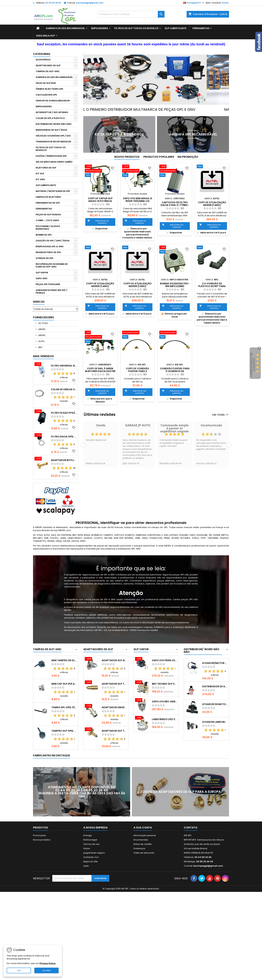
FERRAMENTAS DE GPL (48, 203)
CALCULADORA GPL (46, 95)
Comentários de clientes (253, 365)
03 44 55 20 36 (53, 3)
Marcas (39, 302)
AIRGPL (42, 329)
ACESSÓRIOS (43, 60)
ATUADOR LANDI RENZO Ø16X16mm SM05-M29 (215, 722)
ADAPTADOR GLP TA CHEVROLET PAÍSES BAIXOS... (114, 684)
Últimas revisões (100, 415)
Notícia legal (90, 840)
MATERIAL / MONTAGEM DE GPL (53, 191)
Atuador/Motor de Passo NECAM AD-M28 (215, 663)
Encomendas (141, 840)
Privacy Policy (48, 963)
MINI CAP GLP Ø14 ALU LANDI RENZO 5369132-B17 (64, 684)
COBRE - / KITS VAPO (47, 220)
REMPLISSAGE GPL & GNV (50, 246)
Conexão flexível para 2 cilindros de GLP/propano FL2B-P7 (175, 371)
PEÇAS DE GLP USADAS (48, 215)
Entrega (88, 835)
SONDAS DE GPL (45, 258)
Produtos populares (159, 157)
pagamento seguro (94, 853)
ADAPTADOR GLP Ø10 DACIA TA (114, 660)
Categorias (42, 54)
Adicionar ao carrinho (98, 222)
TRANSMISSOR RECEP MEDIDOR (53, 142)
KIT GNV (40, 179)
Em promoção (188, 157)
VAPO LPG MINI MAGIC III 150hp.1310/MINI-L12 (138, 200)
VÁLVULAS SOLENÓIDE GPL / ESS (53, 136)
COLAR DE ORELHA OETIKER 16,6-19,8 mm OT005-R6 (64, 389)
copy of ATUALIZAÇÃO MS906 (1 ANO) (212, 204)
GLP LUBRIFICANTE (175, 28)
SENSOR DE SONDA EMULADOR (53, 101)
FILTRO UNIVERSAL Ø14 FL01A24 (64, 366)
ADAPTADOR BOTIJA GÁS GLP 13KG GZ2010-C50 (64, 460)
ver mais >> (220, 415)
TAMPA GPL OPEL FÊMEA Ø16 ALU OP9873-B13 (64, 707)
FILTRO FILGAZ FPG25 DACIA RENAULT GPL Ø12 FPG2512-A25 (64, 413)
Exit (19, 970)
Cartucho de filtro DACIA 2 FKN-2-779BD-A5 (175, 205)
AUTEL (41, 341)
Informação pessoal (145, 835)
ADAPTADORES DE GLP (48, 65)
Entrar (225, 3)
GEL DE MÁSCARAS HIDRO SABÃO (54, 162)
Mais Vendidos (43, 356)
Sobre (87, 848)
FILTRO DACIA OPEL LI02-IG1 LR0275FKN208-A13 (64, 437)
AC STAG (43, 323)
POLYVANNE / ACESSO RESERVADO (48, 228)
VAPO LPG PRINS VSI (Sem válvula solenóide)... (165, 660)
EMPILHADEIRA (100, 28)
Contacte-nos (91, 857)
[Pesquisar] (131, 14)
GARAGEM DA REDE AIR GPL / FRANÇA (51, 291)
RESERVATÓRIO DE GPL (48, 252)
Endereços (139, 848)
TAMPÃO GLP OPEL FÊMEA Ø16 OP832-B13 (64, 731)
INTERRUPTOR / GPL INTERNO (52, 112)
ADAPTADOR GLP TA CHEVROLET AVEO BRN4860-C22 (114, 731)
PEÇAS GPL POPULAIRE (48, 284)
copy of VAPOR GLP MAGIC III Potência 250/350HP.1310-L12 (100, 201)
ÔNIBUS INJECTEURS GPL (50, 89)
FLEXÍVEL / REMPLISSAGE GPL (51, 156)
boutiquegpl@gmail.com (90, 3)
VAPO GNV (42, 278)
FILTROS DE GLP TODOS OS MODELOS (136, 28)
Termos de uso (91, 844)
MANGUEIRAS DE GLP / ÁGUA (51, 130)
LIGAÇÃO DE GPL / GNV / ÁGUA (53, 241)
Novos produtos (127, 157)
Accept (46, 970)
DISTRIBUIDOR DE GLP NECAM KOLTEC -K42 (215, 686)
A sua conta (143, 828)
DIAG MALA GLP (45, 36)
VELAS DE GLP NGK (46, 83)
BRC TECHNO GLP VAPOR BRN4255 (165, 684)
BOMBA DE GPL (44, 235)
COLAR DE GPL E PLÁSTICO (50, 118)
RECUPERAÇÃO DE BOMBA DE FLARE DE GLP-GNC (52, 265)
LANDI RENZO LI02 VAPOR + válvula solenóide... (165, 719)
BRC (40, 347)
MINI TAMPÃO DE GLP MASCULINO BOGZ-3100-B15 (64, 660)
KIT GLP (40, 174)
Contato (191, 828)
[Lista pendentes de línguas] (194, 3)
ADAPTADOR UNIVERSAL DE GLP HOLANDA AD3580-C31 (114, 707)
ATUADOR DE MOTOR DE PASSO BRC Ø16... (215, 704)
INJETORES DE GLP (46, 168)
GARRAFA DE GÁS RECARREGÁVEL (65, 28)
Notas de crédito (143, 844)
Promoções (39, 835)
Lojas (86, 866)
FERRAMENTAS (201, 28)
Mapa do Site (90, 861)
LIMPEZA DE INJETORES (48, 197)
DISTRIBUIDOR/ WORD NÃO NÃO (54, 124)
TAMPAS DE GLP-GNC (48, 71)
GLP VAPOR (42, 273)
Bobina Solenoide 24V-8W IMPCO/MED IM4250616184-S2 (175, 286)
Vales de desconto (144, 853)
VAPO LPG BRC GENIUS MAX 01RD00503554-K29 (165, 702)
